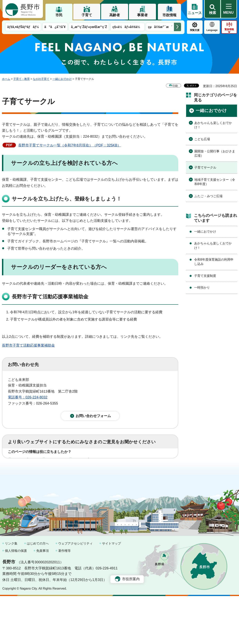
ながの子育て (41, 79)
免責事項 (43, 599)
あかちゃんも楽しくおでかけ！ (213, 125)
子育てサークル (205, 168)
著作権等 (64, 599)
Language (212, 30)
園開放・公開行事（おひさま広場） (215, 153)
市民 (59, 15)
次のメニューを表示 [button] (177, 27)
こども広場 (202, 139)
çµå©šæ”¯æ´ (160, 27)
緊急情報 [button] (229, 29)
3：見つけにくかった (102, 481)
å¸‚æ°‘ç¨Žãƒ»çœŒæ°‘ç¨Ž (89, 27)
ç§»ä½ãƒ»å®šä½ (127, 27)
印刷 (175, 86)
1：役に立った (25, 464)
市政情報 (169, 15)
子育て (87, 15)
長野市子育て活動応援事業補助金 (28, 345)
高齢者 (115, 15)
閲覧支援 (195, 30)
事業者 (142, 15)
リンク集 (11, 591)
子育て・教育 (22, 79)
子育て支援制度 (205, 276)
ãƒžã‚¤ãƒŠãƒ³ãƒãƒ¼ (23, 27)
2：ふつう (56, 464)
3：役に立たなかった (91, 464)
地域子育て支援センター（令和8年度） (215, 182)
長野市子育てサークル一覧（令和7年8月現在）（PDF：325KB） (70, 145)
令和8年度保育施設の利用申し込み (214, 262)
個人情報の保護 (16, 599)
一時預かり (202, 288)
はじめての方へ (38, 591)
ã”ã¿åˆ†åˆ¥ (55, 27)
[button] (212, 9)
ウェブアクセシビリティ (75, 591)
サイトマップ (111, 591)
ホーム (6, 79)
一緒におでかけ (62, 79)
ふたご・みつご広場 (208, 196)
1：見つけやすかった (31, 481)
